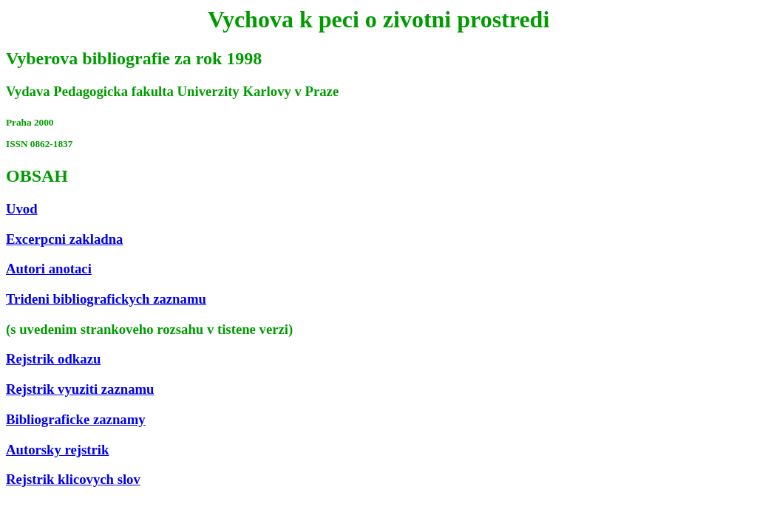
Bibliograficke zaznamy (76, 419)
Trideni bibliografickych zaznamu (106, 299)
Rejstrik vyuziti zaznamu (80, 389)
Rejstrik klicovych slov (73, 479)
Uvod (22, 209)
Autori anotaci (49, 269)
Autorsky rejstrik (57, 450)
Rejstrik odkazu (53, 359)
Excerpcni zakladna (64, 239)
